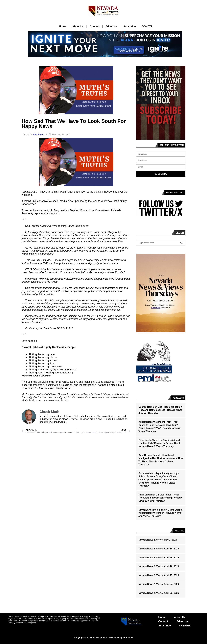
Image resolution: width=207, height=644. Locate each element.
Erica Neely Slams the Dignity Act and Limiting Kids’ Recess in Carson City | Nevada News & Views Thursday (159, 443)
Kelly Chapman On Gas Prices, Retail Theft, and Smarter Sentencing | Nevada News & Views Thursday (160, 498)
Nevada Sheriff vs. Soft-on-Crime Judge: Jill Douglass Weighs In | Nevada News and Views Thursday (160, 513)
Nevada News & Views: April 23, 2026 (159, 593)
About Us (78, 26)
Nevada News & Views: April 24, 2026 (159, 584)
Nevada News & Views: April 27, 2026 (159, 575)
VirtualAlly (128, 638)
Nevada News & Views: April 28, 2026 (159, 566)
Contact (95, 26)
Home (63, 26)
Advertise (111, 26)
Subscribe (129, 26)
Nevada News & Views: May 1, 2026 (158, 540)
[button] (102, 55)
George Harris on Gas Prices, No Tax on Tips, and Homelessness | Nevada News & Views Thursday (160, 410)
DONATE (147, 26)
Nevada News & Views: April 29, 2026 (159, 558)
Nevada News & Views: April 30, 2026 (159, 549)
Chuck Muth (39, 134)
